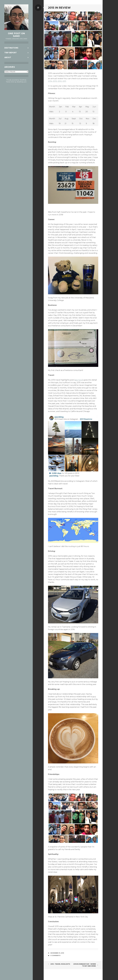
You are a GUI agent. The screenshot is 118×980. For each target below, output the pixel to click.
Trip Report (11, 53)
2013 (55, 81)
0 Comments (55, 955)
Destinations (11, 48)
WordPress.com (22, 82)
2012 (60, 81)
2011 (64, 81)
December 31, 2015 (57, 953)
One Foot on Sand (16, 35)
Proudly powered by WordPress (16, 80)
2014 (50, 81)
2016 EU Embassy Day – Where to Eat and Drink (86, 965)
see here (79, 380)
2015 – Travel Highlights (59, 964)
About (8, 57)
